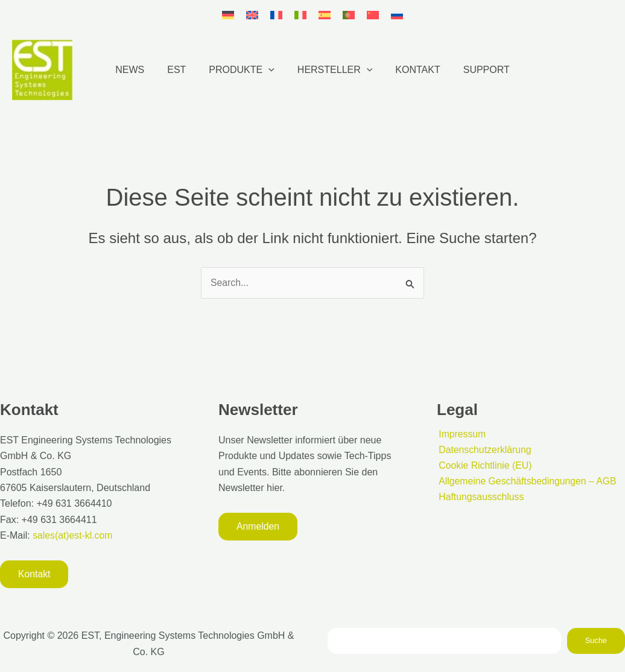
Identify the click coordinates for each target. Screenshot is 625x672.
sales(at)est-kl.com (72, 535)
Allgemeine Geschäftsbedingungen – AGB (527, 482)
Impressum (461, 433)
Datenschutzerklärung (484, 450)
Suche (596, 640)
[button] (270, 70)
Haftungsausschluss (480, 497)
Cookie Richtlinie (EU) (484, 465)
